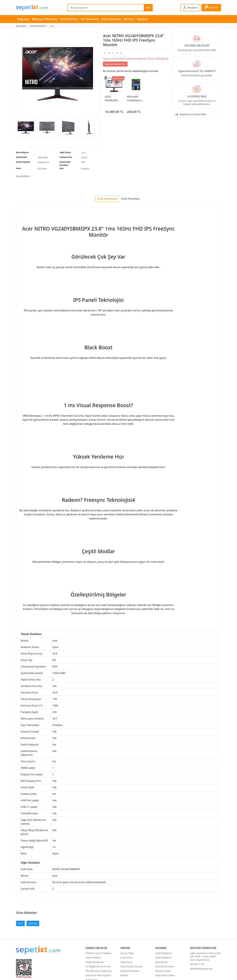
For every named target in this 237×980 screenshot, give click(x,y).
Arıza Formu (127, 958)
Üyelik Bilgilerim (164, 953)
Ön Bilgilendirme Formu (98, 966)
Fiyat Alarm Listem (165, 975)
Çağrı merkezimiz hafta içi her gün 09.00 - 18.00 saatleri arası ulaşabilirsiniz (205, 956)
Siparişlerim (161, 962)
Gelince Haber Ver (115, 64)
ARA (148, 8)
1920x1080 (43, 158)
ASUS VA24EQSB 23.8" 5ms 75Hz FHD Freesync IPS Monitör (112, 99)
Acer (20, 923)
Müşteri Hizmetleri (130, 971)
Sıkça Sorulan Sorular (131, 966)
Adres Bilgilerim (163, 958)
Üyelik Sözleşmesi (95, 962)
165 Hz (84, 158)
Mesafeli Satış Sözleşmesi (99, 971)
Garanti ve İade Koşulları (98, 975)
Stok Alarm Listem (165, 966)
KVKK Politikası (93, 958)
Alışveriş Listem (163, 971)
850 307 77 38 (197, 964)
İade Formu (126, 962)
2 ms (83, 153)
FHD (83, 162)
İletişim (124, 975)
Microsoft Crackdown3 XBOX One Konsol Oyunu (135, 99)
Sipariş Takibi (127, 953)
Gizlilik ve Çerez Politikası (98, 953)
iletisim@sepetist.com (201, 969)
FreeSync (85, 169)
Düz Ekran (42, 169)
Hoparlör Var (44, 162)
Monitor (33, 923)
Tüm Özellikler (23, 176)
